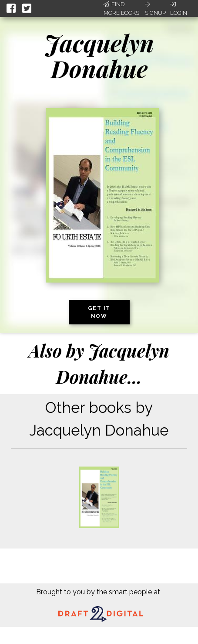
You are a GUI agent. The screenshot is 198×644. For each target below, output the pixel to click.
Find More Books (121, 9)
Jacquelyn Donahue (99, 56)
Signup (155, 9)
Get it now (99, 312)
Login (179, 9)
